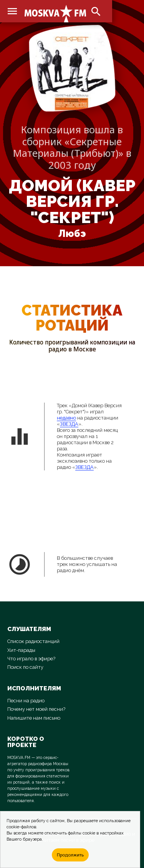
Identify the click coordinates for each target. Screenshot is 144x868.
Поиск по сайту (25, 667)
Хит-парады (21, 650)
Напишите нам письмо (34, 718)
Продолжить (70, 855)
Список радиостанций (33, 641)
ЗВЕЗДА (69, 424)
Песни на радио (26, 701)
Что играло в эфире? (31, 659)
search (96, 12)
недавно (66, 418)
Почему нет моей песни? (36, 709)
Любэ (72, 234)
